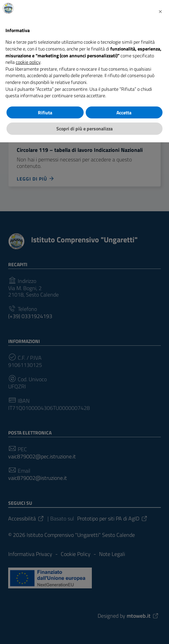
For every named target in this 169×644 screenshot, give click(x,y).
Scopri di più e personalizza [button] (84, 128)
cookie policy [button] (28, 62)
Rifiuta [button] (45, 112)
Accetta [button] (124, 112)
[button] (160, 11)
